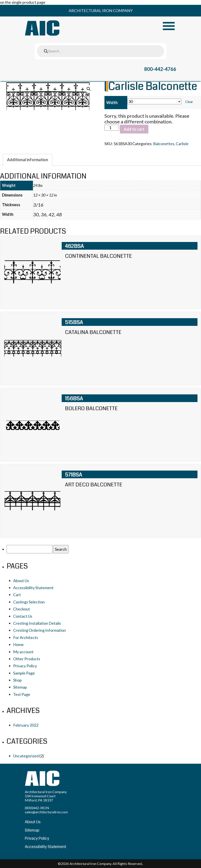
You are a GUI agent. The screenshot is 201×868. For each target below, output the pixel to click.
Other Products (27, 659)
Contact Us (23, 616)
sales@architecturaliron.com (46, 812)
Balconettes (164, 144)
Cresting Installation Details (37, 623)
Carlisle (182, 144)
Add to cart (134, 129)
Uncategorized (26, 756)
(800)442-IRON (37, 808)
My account (23, 652)
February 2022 (26, 725)
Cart (17, 595)
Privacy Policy (25, 666)
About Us (21, 581)
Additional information (28, 160)
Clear (189, 102)
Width (112, 103)
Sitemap (20, 687)
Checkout (22, 609)
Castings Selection (29, 602)
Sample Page (24, 673)
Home (18, 644)
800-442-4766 (160, 69)
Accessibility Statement (33, 588)
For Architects (26, 637)
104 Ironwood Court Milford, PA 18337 (40, 798)
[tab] (28, 160)
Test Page (22, 694)
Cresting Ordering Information (39, 630)
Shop (17, 680)
